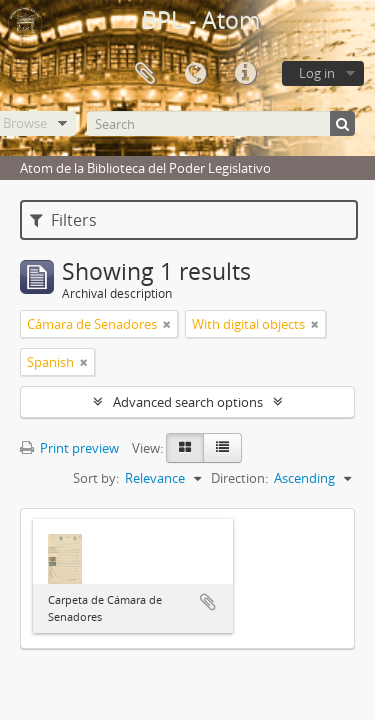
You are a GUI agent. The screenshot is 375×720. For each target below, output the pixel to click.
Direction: (239, 478)
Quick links (245, 74)
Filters (63, 220)
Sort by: (96, 478)
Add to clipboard (208, 602)
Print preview (69, 448)
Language (195, 74)
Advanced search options (188, 402)
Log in (317, 73)
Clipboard (145, 74)
